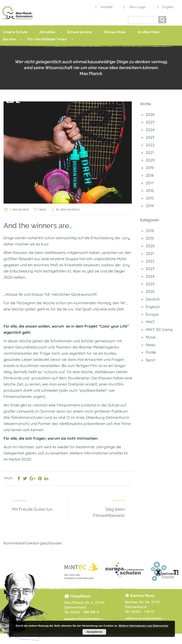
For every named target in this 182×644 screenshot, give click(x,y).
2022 (150, 145)
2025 (150, 122)
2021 (150, 153)
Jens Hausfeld (70, 210)
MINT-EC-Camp (159, 329)
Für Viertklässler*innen (47, 39)
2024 (150, 130)
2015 (150, 198)
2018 (150, 175)
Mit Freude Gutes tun (32, 509)
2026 (150, 114)
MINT (150, 322)
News (43, 210)
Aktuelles (47, 32)
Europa (152, 314)
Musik (151, 337)
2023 (150, 137)
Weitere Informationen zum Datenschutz (143, 626)
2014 (150, 206)
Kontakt (103, 7)
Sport (150, 360)
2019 (150, 168)
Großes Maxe (149, 32)
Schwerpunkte (80, 32)
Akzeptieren (94, 632)
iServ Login (134, 7)
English (165, 7)
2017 (150, 183)
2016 (150, 191)
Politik (151, 352)
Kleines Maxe (115, 32)
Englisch (153, 307)
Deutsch (153, 299)
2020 (150, 160)
